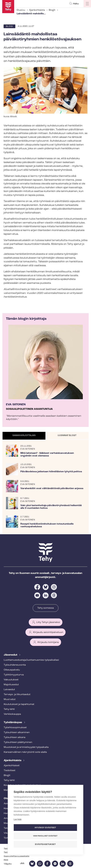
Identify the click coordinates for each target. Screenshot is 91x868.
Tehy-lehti (9, 709)
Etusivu (21, 10)
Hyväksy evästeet (45, 828)
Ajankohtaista (37, 10)
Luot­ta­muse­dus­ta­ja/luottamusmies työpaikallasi (31, 660)
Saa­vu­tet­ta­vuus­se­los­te (17, 856)
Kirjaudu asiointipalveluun (48, 632)
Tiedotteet (10, 771)
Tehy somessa (46, 608)
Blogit (52, 10)
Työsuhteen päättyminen (18, 742)
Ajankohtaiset (12, 766)
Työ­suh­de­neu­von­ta (15, 665)
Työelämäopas (13, 722)
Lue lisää (18, 819)
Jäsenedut (11, 655)
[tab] (24, 436)
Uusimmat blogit (67, 435)
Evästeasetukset (45, 844)
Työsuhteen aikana (15, 737)
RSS (6, 860)
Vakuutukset (11, 680)
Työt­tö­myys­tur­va (14, 675)
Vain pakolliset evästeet (45, 836)
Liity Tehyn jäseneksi (48, 622)
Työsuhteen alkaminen (17, 733)
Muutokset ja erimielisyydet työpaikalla (26, 747)
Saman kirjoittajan (24, 435)
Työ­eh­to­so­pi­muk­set (15, 728)
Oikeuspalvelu (12, 670)
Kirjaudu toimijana (48, 642)
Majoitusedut (11, 685)
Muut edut (10, 699)
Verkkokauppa (12, 714)
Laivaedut (9, 690)
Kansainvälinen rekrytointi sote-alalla (25, 752)
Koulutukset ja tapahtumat (19, 704)
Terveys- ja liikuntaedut (17, 694)
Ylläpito (8, 864)
